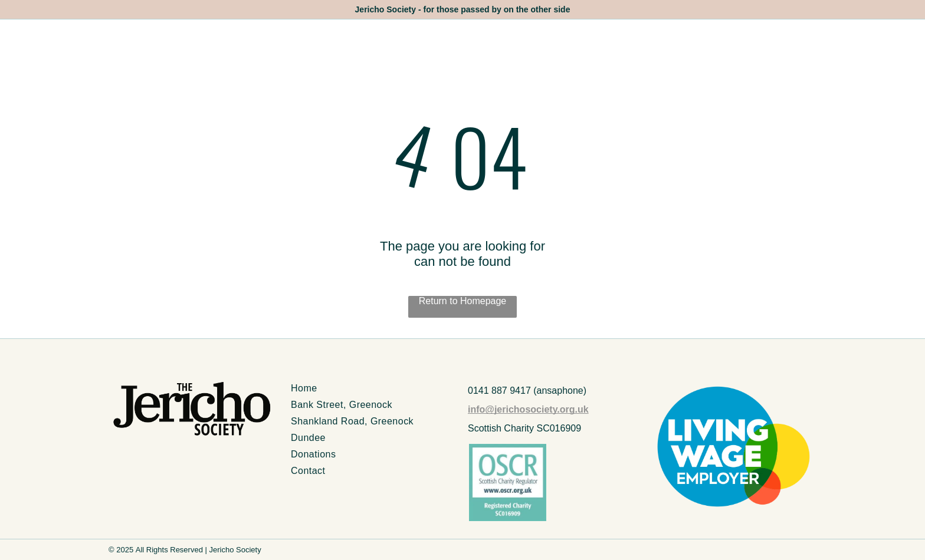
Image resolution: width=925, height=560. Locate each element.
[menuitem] (374, 388)
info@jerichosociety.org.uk (528, 409)
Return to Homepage (463, 301)
